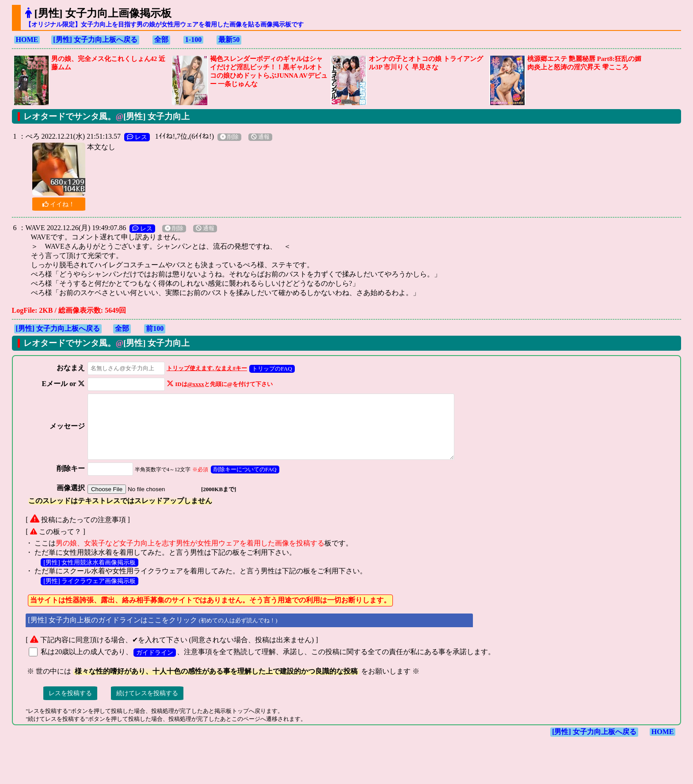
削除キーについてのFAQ (242, 481)
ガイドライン (155, 664)
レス (137, 137)
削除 (229, 137)
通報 (260, 137)
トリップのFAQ (269, 369)
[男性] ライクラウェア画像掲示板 (89, 593)
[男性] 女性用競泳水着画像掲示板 (89, 574)
